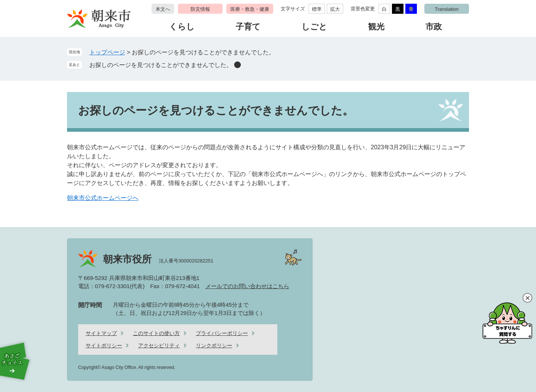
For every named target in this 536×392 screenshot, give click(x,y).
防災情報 (200, 9)
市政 (434, 27)
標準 (317, 9)
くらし (182, 27)
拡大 (335, 9)
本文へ (163, 9)
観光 (376, 27)
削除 (237, 65)
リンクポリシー (214, 345)
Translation (447, 9)
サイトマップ (101, 333)
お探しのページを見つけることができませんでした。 (161, 65)
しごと (314, 27)
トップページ (107, 52)
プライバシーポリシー (222, 333)
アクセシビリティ (159, 345)
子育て (248, 27)
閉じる (527, 298)
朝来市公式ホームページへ (103, 198)
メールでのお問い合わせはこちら (247, 286)
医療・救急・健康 (250, 9)
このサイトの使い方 (156, 333)
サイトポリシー (104, 345)
